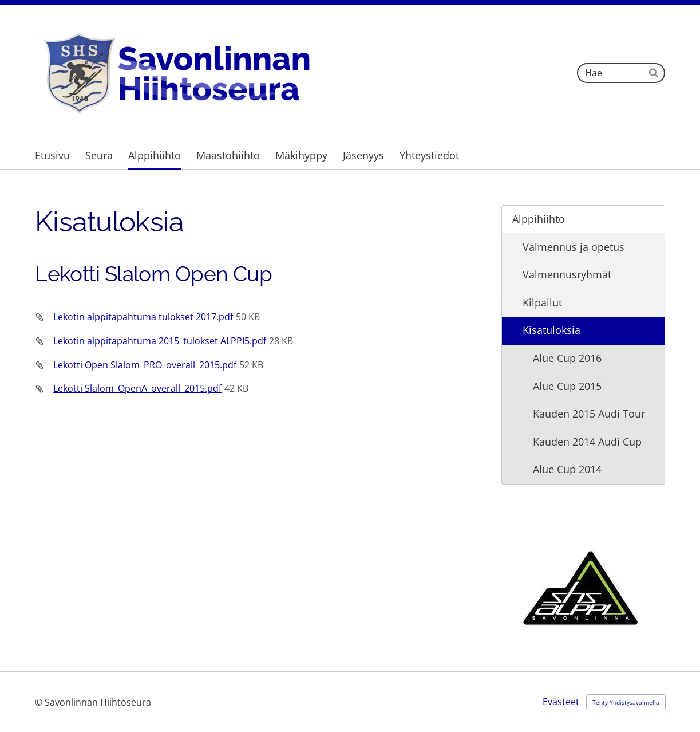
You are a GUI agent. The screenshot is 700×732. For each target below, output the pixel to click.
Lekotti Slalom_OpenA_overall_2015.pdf (137, 388)
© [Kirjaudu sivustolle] (40, 702)
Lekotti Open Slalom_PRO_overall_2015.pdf (145, 365)
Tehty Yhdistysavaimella (626, 702)
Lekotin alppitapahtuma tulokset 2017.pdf (143, 317)
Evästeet (561, 702)
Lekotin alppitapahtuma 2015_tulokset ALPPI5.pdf (160, 341)
